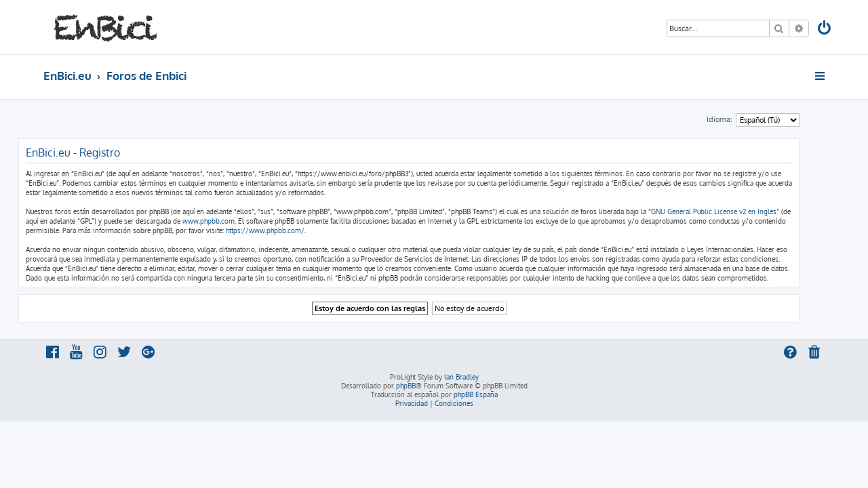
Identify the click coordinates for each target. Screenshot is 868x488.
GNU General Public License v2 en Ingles (739, 211)
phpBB (406, 386)
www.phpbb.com (234, 221)
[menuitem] (825, 29)
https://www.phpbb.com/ (290, 230)
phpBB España (476, 394)
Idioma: (745, 119)
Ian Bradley (461, 377)
